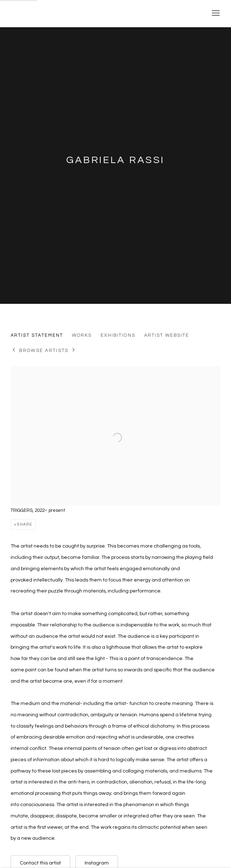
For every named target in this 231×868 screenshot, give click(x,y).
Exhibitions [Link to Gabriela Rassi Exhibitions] (118, 335)
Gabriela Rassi (115, 160)
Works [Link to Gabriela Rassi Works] (82, 335)
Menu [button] (215, 13)
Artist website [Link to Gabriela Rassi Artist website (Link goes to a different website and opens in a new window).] (167, 335)
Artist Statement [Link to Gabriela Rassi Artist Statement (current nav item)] (37, 335)
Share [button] (25, 524)
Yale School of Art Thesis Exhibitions (99, 13)
